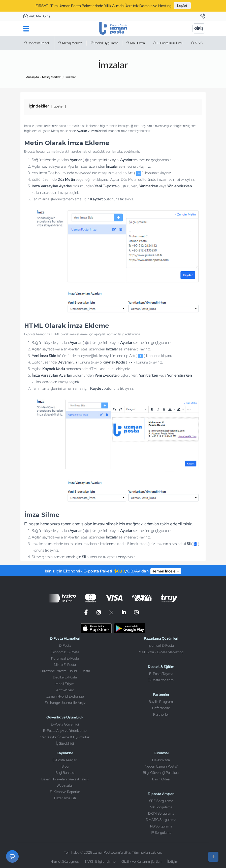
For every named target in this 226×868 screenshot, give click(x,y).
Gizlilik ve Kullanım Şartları (141, 861)
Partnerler (161, 714)
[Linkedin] (124, 613)
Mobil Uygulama (104, 43)
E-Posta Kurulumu (168, 43)
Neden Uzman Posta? (161, 766)
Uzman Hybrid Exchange (65, 696)
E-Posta (65, 645)
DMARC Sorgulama (161, 820)
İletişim (173, 861)
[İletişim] (203, 16)
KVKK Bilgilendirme (100, 861)
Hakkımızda (161, 760)
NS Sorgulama (161, 826)
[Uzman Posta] (113, 28)
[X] (111, 613)
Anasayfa (33, 77)
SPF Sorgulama (161, 801)
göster (59, 106)
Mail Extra (136, 43)
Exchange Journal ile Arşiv (65, 703)
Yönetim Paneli (37, 43)
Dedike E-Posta (65, 677)
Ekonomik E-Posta (65, 652)
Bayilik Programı (161, 702)
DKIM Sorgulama (161, 813)
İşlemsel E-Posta (161, 645)
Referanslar (161, 708)
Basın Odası (161, 779)
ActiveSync (65, 690)
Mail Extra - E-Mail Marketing (161, 652)
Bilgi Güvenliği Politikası (161, 773)
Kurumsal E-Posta (65, 658)
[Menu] (26, 28)
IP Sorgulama (161, 833)
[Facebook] (87, 613)
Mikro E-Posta (65, 665)
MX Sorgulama (161, 807)
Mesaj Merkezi (70, 43)
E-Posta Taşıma (161, 674)
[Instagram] (99, 613)
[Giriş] (199, 28)
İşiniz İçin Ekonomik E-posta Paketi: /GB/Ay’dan (113, 571)
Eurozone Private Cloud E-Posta (65, 671)
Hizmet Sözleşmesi (65, 861)
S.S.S (197, 43)
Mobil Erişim (65, 684)
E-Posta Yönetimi (161, 680)
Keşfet (182, 6)
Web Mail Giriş (37, 16)
